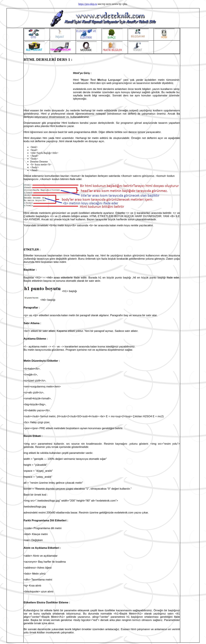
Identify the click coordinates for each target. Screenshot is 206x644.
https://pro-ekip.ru (88, 4)
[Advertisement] (48, 86)
